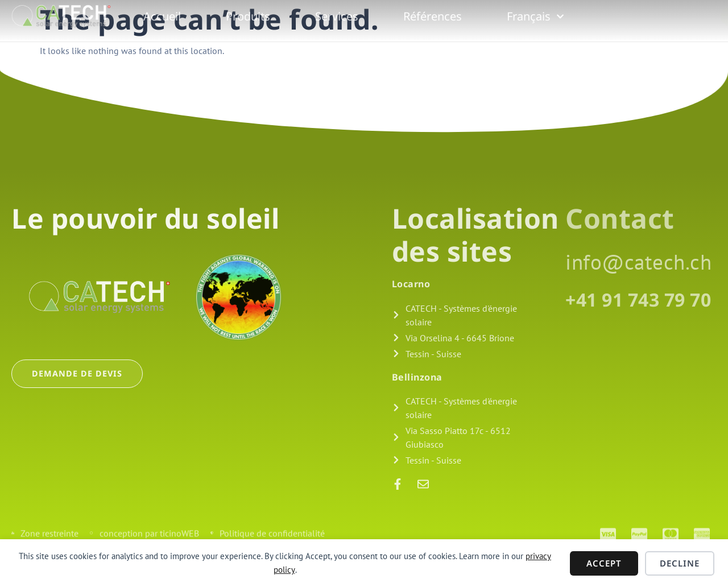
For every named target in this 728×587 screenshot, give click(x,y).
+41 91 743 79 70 (638, 299)
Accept (604, 563)
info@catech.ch (638, 262)
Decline (680, 563)
